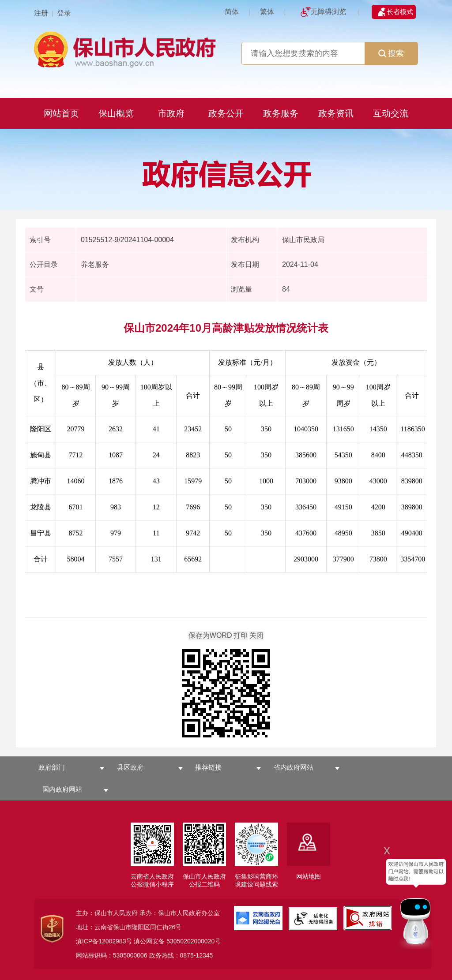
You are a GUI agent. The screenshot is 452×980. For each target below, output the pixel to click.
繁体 (267, 12)
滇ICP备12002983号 (104, 941)
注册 (41, 13)
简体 (232, 12)
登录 (64, 13)
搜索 (391, 53)
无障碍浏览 (328, 12)
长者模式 (400, 12)
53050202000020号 (194, 941)
